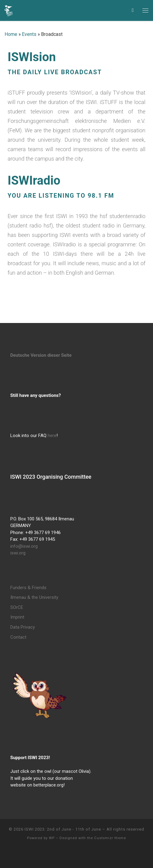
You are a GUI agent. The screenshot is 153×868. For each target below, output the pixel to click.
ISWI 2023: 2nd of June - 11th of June (63, 829)
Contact (18, 637)
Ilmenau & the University (34, 597)
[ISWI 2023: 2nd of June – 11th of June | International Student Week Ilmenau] (8, 10)
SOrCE (17, 607)
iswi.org (18, 553)
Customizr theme (110, 838)
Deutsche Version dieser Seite (41, 355)
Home (11, 34)
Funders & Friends (28, 588)
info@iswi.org (24, 546)
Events (29, 34)
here (52, 436)
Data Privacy (23, 627)
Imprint (17, 617)
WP (52, 838)
